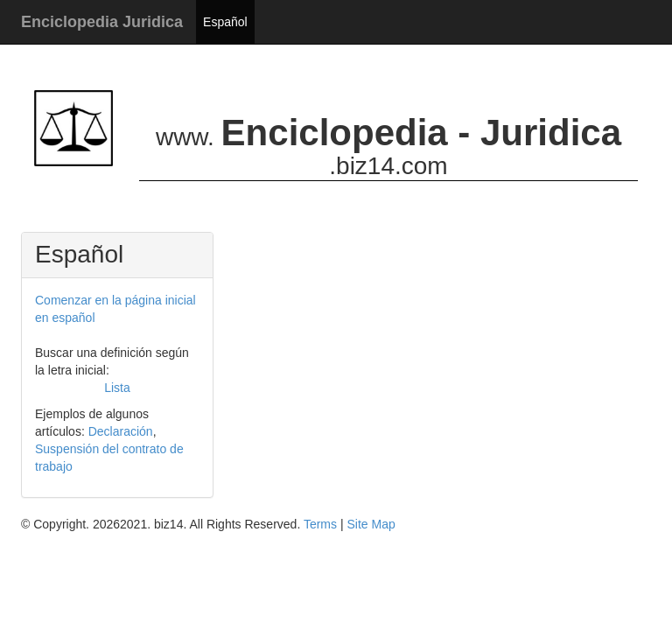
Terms (320, 524)
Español (225, 22)
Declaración (121, 431)
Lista (117, 388)
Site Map (371, 524)
